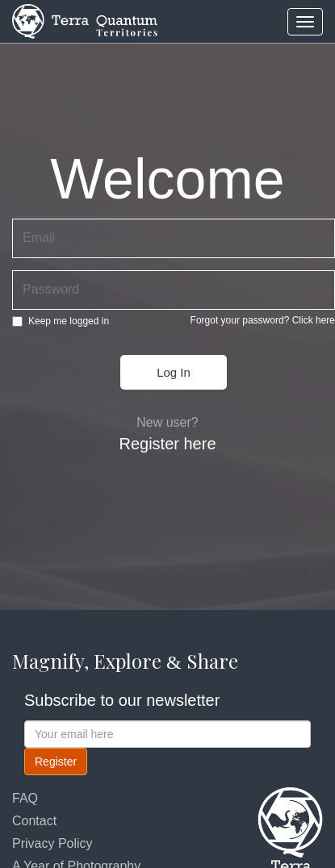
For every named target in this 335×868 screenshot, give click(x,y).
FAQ (25, 798)
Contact (34, 821)
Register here (167, 444)
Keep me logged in (61, 321)
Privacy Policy (52, 843)
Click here (314, 320)
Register (56, 762)
